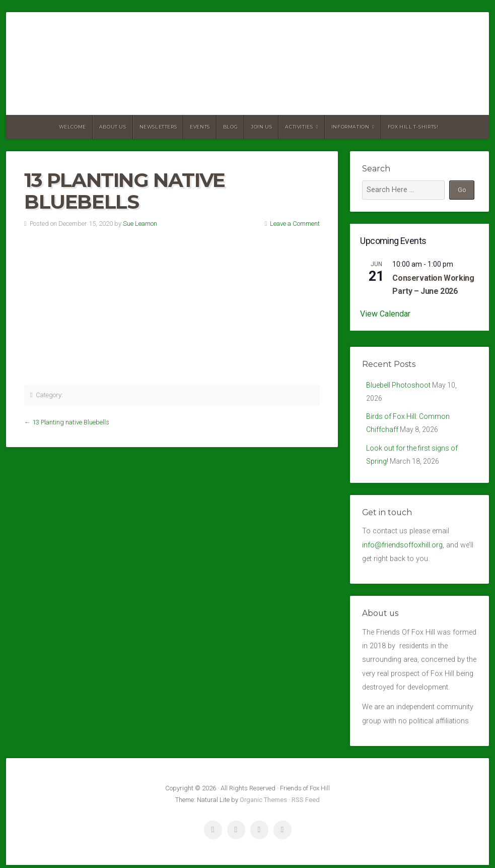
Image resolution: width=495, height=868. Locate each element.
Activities (299, 127)
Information (350, 127)
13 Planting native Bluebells (71, 422)
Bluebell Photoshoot (399, 385)
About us (113, 127)
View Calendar (385, 314)
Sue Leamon (140, 224)
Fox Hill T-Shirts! (413, 127)
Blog (230, 127)
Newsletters (158, 127)
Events (200, 127)
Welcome (73, 127)
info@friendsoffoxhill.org (402, 548)
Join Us (261, 127)
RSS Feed (306, 803)
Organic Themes (263, 803)
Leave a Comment (295, 224)
